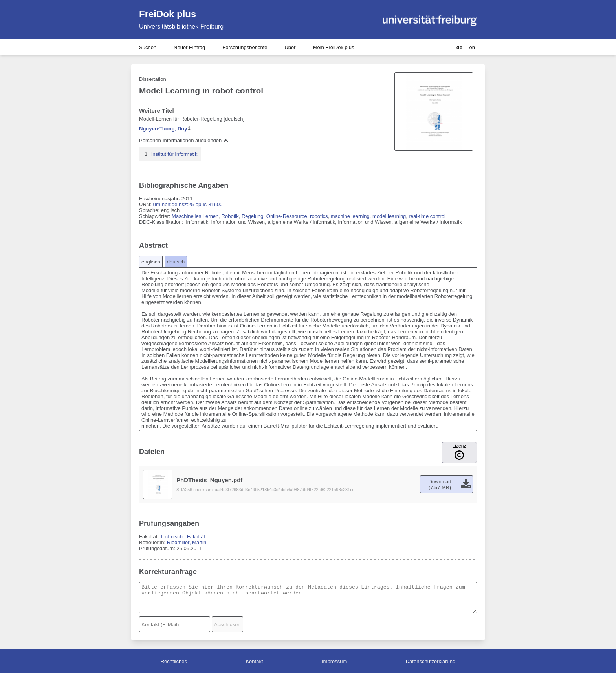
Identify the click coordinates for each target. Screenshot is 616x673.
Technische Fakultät (182, 537)
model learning (389, 216)
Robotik (230, 216)
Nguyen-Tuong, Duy (163, 129)
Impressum (334, 661)
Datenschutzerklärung (431, 661)
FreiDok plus (168, 14)
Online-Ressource (287, 216)
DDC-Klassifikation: (162, 222)
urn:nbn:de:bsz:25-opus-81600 (188, 204)
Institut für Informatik (174, 154)
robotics (319, 216)
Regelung (253, 216)
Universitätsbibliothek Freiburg (181, 27)
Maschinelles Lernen (195, 216)
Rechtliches (174, 661)
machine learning (350, 216)
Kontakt (254, 661)
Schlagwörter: (155, 216)
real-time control (427, 216)
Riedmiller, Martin (187, 542)
